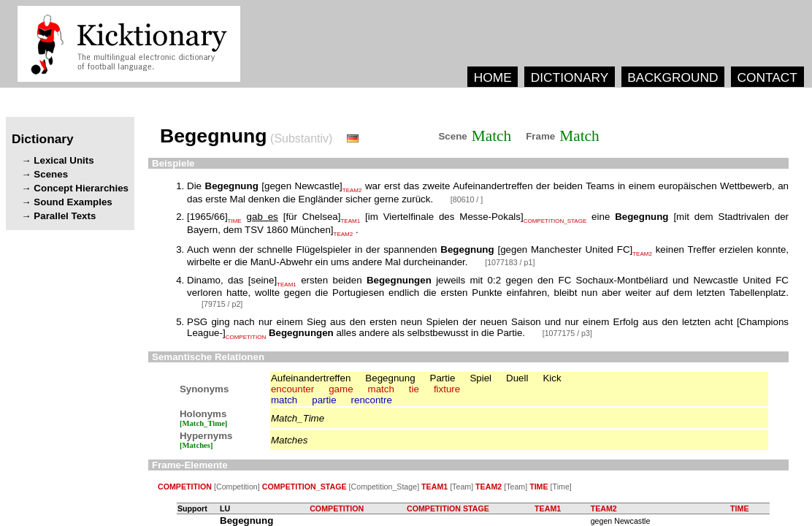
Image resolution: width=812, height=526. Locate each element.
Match (492, 136)
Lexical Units (64, 160)
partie (324, 400)
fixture (447, 389)
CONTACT (767, 77)
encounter (292, 389)
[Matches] (196, 445)
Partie (443, 378)
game (341, 389)
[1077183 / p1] (510, 262)
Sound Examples (73, 202)
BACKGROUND (673, 77)
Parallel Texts (65, 216)
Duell (517, 378)
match (381, 389)
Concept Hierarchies (81, 188)
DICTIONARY (570, 77)
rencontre (372, 400)
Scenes (51, 174)
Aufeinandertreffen (311, 378)
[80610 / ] (467, 199)
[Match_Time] (204, 423)
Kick (552, 378)
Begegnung (390, 378)
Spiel (480, 378)
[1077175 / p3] (567, 333)
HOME (493, 77)
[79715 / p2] (222, 304)
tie (414, 389)
